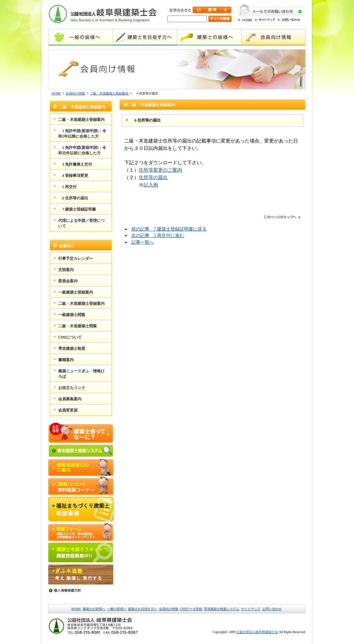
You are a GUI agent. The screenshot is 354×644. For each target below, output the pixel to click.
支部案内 (66, 270)
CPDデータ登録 (191, 609)
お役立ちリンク (72, 388)
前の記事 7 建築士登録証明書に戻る (169, 229)
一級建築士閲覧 (72, 315)
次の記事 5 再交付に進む (158, 236)
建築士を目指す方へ (143, 609)
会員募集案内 (70, 399)
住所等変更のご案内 (160, 170)
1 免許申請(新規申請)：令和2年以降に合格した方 (82, 134)
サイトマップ (251, 609)
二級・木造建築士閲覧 (78, 326)
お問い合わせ (272, 609)
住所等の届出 (153, 177)
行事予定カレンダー (76, 259)
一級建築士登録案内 (76, 292)
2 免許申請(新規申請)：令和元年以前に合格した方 (82, 150)
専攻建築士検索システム (222, 609)
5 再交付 (67, 187)
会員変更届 (68, 410)
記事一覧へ (143, 242)
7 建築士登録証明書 (77, 209)
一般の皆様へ (117, 609)
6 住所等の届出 (73, 198)
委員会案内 (68, 281)
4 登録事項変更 (73, 176)
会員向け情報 (75, 93)
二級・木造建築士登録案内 (109, 93)
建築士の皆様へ (94, 609)
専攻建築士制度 (72, 349)
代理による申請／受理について (81, 223)
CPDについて (70, 337)
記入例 (151, 185)
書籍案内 (66, 360)
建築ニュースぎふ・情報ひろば (81, 374)
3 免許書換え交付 (75, 164)
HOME (56, 93)
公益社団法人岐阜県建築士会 (257, 632)
